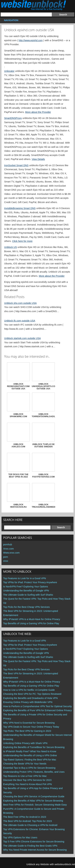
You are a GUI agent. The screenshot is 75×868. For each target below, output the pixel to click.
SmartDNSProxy (13, 118)
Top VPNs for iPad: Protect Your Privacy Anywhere (30, 582)
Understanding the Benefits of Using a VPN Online (30, 755)
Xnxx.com (8, 549)
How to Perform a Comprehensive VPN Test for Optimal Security (37, 706)
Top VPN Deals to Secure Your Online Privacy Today (31, 727)
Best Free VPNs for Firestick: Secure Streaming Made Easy (35, 805)
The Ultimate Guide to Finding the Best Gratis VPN (30, 846)
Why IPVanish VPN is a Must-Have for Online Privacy (32, 619)
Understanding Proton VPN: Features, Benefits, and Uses (34, 772)
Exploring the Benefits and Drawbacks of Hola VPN (30, 698)
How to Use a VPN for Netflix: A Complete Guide (29, 690)
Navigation (11, 20)
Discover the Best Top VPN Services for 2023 (27, 780)
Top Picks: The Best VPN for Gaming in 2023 (27, 731)
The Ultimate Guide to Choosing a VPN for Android (30, 825)
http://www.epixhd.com (31, 40)
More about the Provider (38, 112)
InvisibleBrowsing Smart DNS (20, 208)
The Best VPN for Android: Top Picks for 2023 (27, 821)
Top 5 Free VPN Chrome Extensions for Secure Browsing (34, 842)
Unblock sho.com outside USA (20, 303)
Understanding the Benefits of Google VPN (26, 591)
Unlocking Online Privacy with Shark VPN (25, 743)
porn (6, 557)
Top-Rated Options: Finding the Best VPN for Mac (30, 760)
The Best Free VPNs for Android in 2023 (25, 817)
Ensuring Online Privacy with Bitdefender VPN (28, 702)
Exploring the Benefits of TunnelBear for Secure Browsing (34, 747)
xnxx (6, 561)
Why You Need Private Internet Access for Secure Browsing (35, 850)
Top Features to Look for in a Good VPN (25, 578)
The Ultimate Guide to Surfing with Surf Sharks (28, 595)
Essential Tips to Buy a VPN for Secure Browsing (29, 768)
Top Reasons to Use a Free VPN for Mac (25, 776)
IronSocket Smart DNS (16, 165)
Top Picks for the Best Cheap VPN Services (26, 607)
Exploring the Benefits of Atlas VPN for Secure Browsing (33, 801)
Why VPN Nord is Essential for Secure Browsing (29, 723)
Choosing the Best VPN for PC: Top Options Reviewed (32, 694)
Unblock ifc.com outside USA (20, 321)
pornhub (8, 544)
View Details (38, 159)
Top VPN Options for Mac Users (20, 838)
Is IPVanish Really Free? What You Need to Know (30, 751)
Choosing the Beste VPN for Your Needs (25, 764)
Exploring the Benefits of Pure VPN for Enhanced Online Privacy (37, 710)
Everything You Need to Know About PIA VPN (27, 784)
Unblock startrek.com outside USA (22, 338)
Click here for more (22, 241)
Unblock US (11, 247)
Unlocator (9, 71)
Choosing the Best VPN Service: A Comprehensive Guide (34, 796)
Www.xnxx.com (11, 553)
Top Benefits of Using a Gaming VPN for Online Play (31, 623)
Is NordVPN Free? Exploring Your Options (26, 587)
